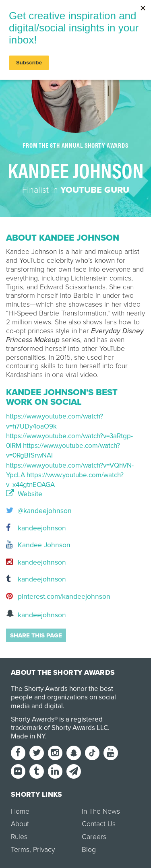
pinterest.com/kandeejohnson (58, 597)
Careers (94, 837)
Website (24, 494)
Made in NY (28, 736)
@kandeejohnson (39, 511)
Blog (89, 850)
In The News (101, 811)
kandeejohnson (36, 528)
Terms (20, 850)
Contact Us (99, 824)
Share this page (36, 635)
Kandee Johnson (38, 545)
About (20, 824)
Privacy (44, 850)
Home (20, 811)
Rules (19, 837)
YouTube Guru (95, 190)
